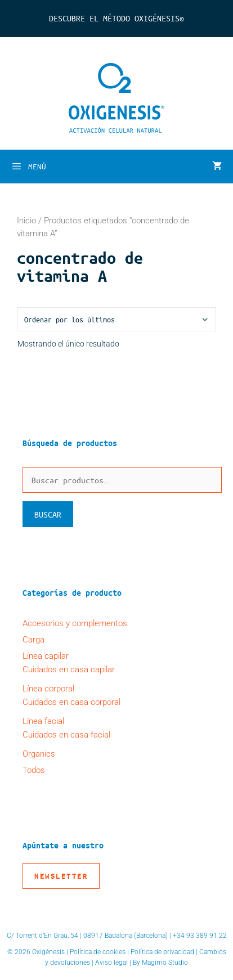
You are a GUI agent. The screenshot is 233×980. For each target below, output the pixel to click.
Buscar (48, 514)
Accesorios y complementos (75, 623)
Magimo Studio (165, 963)
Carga (33, 640)
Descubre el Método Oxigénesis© (116, 18)
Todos (34, 770)
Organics (39, 754)
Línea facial (43, 721)
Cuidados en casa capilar (69, 669)
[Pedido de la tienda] (116, 319)
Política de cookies (98, 952)
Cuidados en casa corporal (71, 702)
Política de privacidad (162, 952)
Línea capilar (46, 656)
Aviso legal (111, 963)
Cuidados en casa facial (66, 735)
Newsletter (61, 876)
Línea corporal (48, 689)
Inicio (26, 221)
